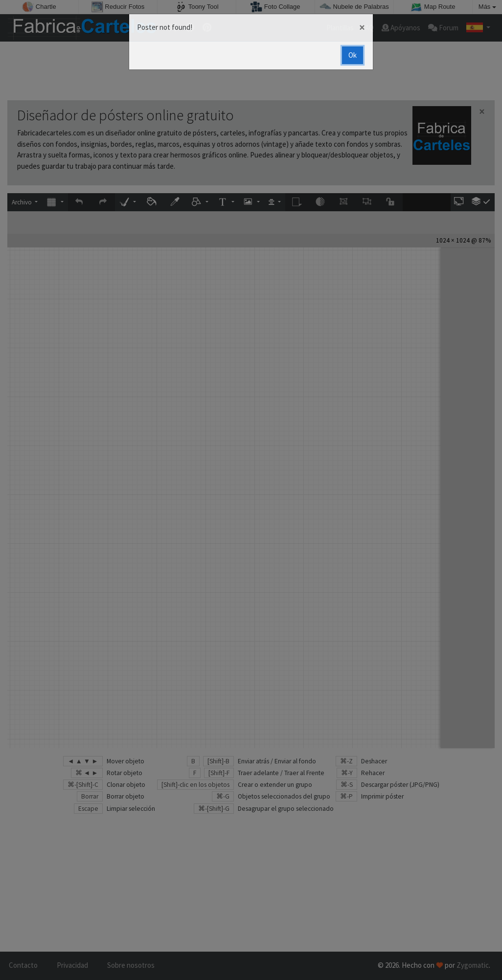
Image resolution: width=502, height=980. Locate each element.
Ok (353, 55)
